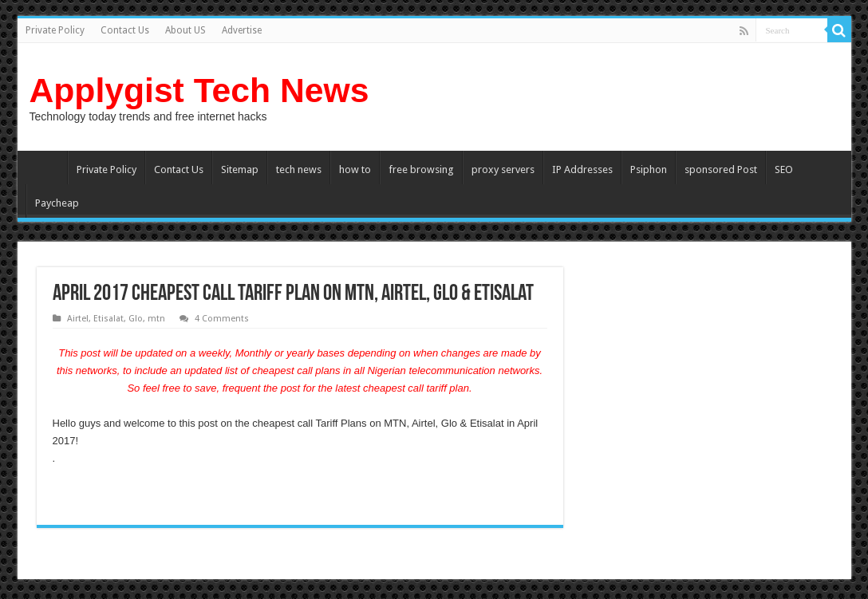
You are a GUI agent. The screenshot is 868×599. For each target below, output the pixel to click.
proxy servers (503, 169)
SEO (784, 169)
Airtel (78, 319)
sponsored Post (721, 169)
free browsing (421, 169)
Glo (136, 319)
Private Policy (55, 30)
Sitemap (240, 169)
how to (355, 169)
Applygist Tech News (199, 90)
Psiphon (649, 169)
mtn (156, 319)
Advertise (242, 30)
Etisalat (108, 319)
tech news (299, 169)
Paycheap (57, 203)
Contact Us (125, 30)
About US (185, 30)
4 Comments (222, 319)
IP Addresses (582, 169)
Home (46, 167)
